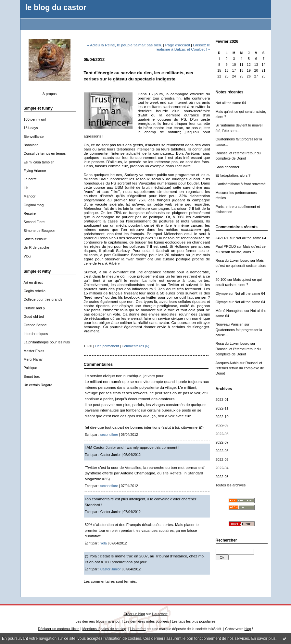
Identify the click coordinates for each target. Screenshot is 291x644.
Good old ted (34, 316)
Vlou (27, 256)
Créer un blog (134, 614)
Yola (104, 543)
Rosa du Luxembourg (233, 260)
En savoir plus (263, 638)
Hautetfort (160, 614)
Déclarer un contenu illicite (59, 629)
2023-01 (222, 400)
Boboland (31, 145)
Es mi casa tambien (39, 162)
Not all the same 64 (231, 103)
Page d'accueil (178, 45)
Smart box (32, 376)
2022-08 (222, 434)
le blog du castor (56, 7)
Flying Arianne (35, 171)
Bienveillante (34, 137)
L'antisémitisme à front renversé (241, 184)
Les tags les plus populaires (194, 621)
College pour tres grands (43, 299)
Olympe (222, 293)
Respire (30, 213)
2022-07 (222, 442)
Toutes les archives (231, 485)
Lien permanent (107, 346)
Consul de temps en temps (45, 153)
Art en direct (33, 282)
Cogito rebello (35, 291)
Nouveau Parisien (230, 324)
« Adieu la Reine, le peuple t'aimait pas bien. (125, 45)
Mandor (30, 196)
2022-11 (222, 408)
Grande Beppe (35, 325)
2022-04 (222, 468)
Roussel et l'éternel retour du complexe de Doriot (240, 368)
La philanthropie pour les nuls (47, 342)
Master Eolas (34, 351)
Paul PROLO (226, 246)
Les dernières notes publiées (146, 621)
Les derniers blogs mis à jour (98, 621)
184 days (31, 128)
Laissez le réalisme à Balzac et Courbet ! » (183, 47)
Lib (26, 188)
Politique (31, 368)
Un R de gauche (37, 247)
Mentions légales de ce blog (104, 629)
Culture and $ (34, 308)
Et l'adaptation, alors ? (233, 175)
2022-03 (222, 477)
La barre (30, 179)
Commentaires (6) (136, 346)
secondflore (109, 435)
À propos (50, 94)
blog (248, 629)
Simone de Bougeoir (40, 231)
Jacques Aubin (227, 363)
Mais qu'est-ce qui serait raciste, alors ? (241, 266)
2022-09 (222, 425)
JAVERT (222, 238)
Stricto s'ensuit (35, 239)
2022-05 (222, 459)
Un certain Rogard (38, 385)
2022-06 (222, 451)
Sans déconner (228, 167)
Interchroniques (36, 334)
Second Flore (34, 222)
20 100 (221, 280)
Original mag (34, 205)
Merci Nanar (33, 359)
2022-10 (222, 417)
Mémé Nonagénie (230, 311)
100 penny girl (35, 119)
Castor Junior (111, 569)
